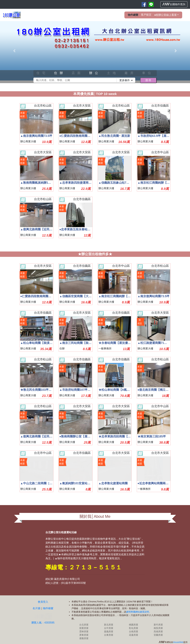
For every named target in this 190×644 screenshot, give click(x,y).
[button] (14, 51)
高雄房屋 (158, 631)
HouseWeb (178, 642)
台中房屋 (109, 628)
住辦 (60, 73)
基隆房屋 (84, 638)
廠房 (130, 73)
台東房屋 (109, 635)
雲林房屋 (84, 631)
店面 (77, 73)
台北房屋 (84, 625)
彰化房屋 (134, 628)
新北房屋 (109, 625)
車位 (148, 73)
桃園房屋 (134, 625)
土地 (113, 73)
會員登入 (43, 602)
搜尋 (148, 80)
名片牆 (36, 608)
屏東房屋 (84, 635)
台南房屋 (134, 631)
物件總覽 (133, 15)
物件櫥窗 (48, 608)
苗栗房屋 (84, 628)
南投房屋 (158, 628)
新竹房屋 (158, 625)
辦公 (95, 73)
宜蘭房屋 (158, 635)
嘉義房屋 (109, 631)
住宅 (42, 73)
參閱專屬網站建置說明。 (139, 612)
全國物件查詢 (174, 4)
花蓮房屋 (134, 635)
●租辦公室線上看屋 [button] (165, 15)
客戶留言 (146, 15)
